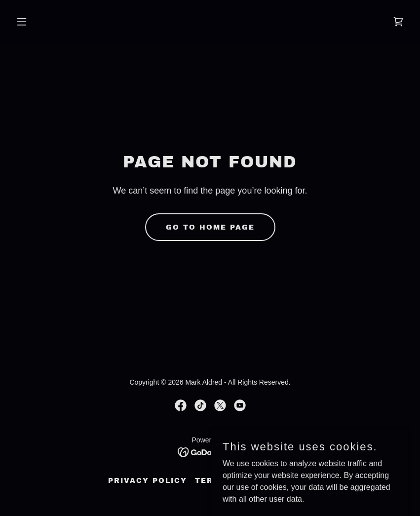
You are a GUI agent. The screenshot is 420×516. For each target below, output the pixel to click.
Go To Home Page (210, 227)
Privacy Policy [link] (148, 481)
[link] (398, 22)
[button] (41, 22)
